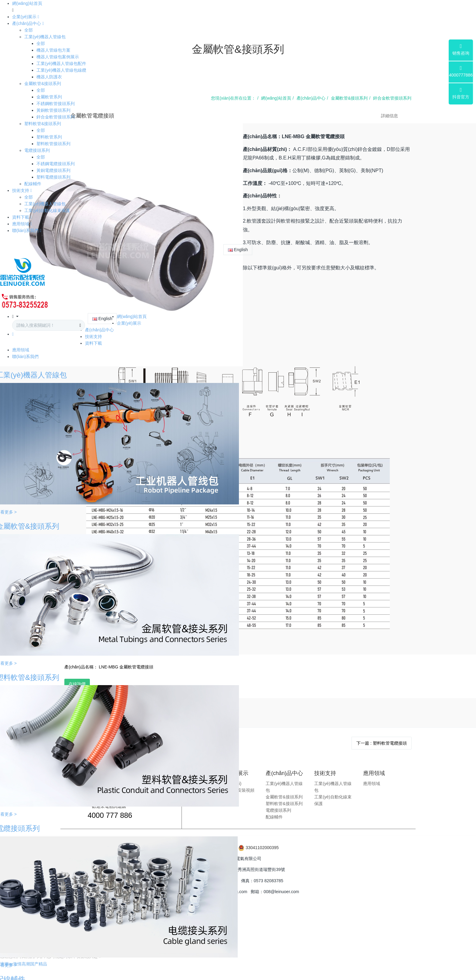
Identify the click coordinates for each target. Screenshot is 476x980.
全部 (29, 30)
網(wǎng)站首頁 (27, 3)
